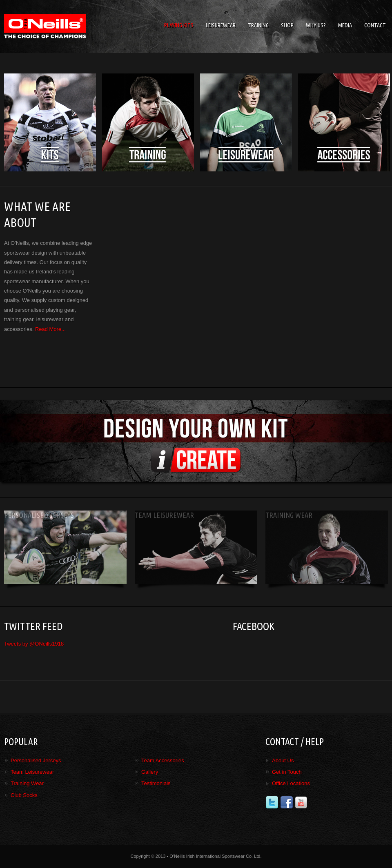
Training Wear (27, 783)
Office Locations (291, 783)
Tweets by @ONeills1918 (34, 644)
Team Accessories (163, 760)
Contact (375, 25)
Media (345, 25)
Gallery (150, 772)
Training (258, 25)
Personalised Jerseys (36, 760)
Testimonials (156, 783)
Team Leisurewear (32, 772)
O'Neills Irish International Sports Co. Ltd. (65, 26)
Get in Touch (287, 772)
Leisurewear (221, 25)
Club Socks (24, 795)
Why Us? (316, 25)
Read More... (50, 329)
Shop (287, 25)
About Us (283, 760)
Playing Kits (179, 25)
